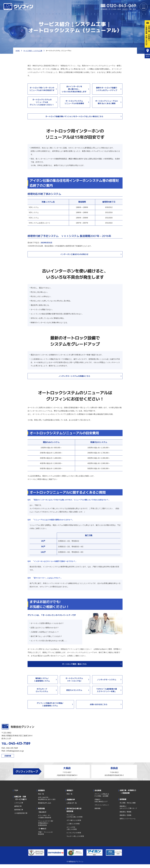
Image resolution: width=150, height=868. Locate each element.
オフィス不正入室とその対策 (72, 832)
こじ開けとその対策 (73, 827)
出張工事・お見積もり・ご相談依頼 (128, 795)
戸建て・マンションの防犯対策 (45, 837)
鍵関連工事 (18, 810)
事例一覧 (69, 798)
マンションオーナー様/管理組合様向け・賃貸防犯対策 (46, 827)
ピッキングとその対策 (74, 836)
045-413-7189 (19, 747)
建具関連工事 (19, 813)
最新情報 (97, 812)
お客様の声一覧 (72, 807)
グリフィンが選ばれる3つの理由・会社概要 (102, 799)
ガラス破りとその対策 (74, 824)
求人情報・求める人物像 (128, 807)
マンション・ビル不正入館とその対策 (75, 820)
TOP (16, 794)
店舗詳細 (8, 759)
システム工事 (19, 807)
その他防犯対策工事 (21, 817)
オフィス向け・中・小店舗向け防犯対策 (45, 820)
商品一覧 (41, 798)
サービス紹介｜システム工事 (33, 51)
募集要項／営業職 (125, 819)
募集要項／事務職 (125, 816)
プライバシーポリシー (102, 809)
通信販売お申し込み (45, 807)
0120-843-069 (121, 6)
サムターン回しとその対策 (75, 840)
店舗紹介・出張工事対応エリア (101, 804)
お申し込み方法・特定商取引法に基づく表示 (47, 802)
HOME (18, 51)
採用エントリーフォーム (128, 822)
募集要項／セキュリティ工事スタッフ (128, 811)
